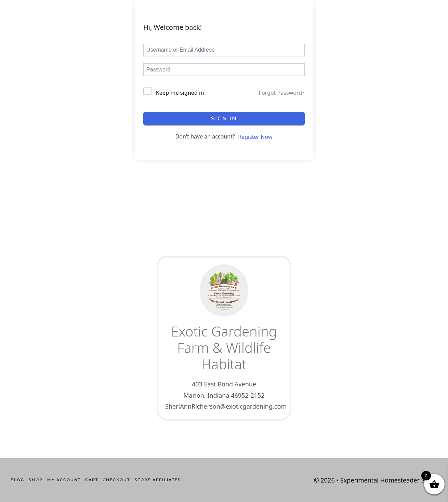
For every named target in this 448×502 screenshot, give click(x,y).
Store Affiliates (158, 480)
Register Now (255, 137)
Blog (17, 480)
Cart (92, 480)
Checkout (116, 480)
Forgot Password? (282, 93)
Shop (36, 480)
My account (64, 480)
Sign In (224, 118)
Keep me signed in (180, 93)
